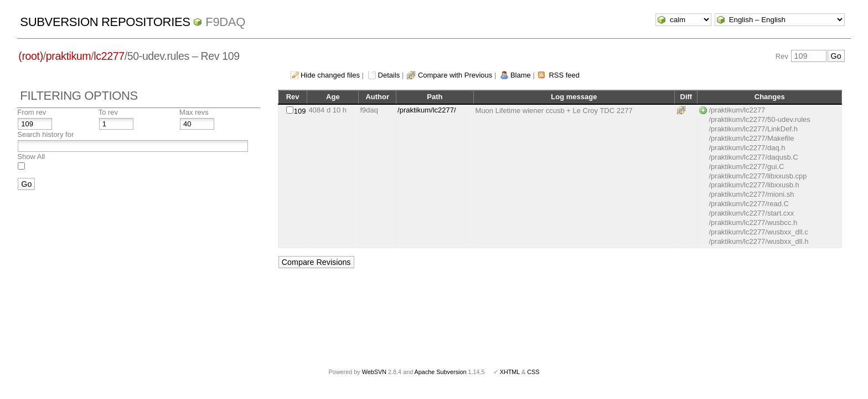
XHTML (510, 372)
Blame (521, 75)
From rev (32, 112)
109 (300, 111)
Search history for (45, 134)
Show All (31, 157)
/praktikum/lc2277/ (427, 110)
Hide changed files (330, 75)
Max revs (194, 112)
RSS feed (564, 75)
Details (389, 75)
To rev (108, 112)
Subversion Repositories (105, 22)
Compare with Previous (455, 75)
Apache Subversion (441, 372)
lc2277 (109, 56)
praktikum (68, 56)
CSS (533, 372)
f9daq (225, 22)
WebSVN (374, 372)
